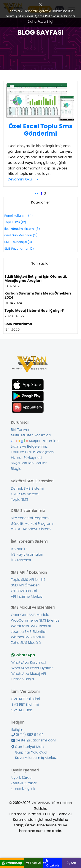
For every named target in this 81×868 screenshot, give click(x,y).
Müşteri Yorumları (35, 441)
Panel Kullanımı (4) (19, 216)
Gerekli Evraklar (24, 783)
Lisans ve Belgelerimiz (29, 447)
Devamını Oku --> (23, 179)
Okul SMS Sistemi (25, 494)
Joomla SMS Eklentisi (28, 632)
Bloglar (17, 469)
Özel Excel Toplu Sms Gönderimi (40, 130)
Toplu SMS (20, 500)
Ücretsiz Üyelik (23, 789)
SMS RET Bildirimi (25, 705)
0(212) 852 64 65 (28, 735)
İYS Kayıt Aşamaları (27, 555)
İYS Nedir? (19, 549)
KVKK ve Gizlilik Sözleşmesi (33, 452)
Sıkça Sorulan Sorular (29, 463)
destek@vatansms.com (34, 740)
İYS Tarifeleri (21, 560)
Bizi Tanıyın (20, 430)
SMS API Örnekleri (25, 585)
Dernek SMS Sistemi (27, 489)
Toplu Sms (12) (15, 222)
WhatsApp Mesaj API (29, 674)
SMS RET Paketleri (26, 699)
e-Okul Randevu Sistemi (31, 529)
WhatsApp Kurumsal (29, 663)
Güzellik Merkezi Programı (32, 524)
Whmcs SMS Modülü (28, 637)
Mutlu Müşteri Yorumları (31, 435)
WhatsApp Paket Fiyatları (33, 668)
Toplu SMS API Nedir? (28, 580)
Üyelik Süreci (22, 778)
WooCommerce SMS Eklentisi (36, 620)
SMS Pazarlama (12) (19, 249)
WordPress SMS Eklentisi (31, 626)
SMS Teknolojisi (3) (18, 242)
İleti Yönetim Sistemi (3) (22, 229)
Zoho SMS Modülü (26, 643)
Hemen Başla (23, 679)
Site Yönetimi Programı (30, 518)
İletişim (17, 730)
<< (37, 194)
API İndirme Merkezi (27, 597)
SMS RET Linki (22, 710)
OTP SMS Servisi (24, 591)
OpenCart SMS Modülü (30, 615)
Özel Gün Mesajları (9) (21, 235)
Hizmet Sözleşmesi (27, 458)
